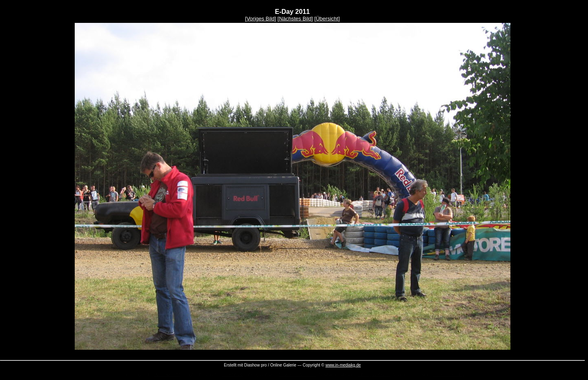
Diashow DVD (167, 374)
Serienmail (232, 374)
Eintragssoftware (374, 374)
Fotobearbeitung (449, 374)
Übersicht (327, 19)
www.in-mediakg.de (343, 365)
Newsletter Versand (297, 374)
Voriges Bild (261, 19)
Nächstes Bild (295, 19)
